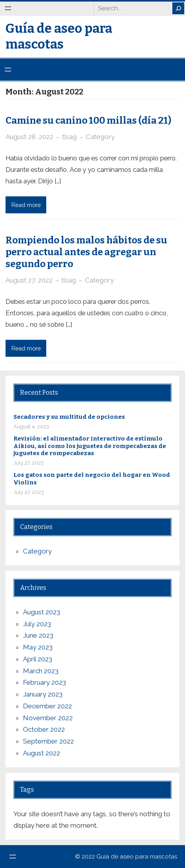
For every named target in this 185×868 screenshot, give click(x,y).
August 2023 (42, 612)
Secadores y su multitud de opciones (69, 417)
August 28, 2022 (29, 137)
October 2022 (44, 729)
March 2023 (41, 671)
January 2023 (43, 694)
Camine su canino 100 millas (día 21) (88, 121)
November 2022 (48, 718)
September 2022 (48, 741)
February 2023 (44, 682)
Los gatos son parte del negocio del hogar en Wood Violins (92, 479)
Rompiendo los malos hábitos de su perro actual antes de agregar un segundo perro (86, 252)
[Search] (178, 8)
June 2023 (38, 635)
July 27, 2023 (29, 463)
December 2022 (47, 706)
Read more (26, 205)
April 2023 (38, 659)
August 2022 (42, 753)
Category (100, 137)
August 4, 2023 (31, 426)
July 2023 (37, 624)
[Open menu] (8, 8)
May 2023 (38, 647)
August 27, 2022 (29, 280)
